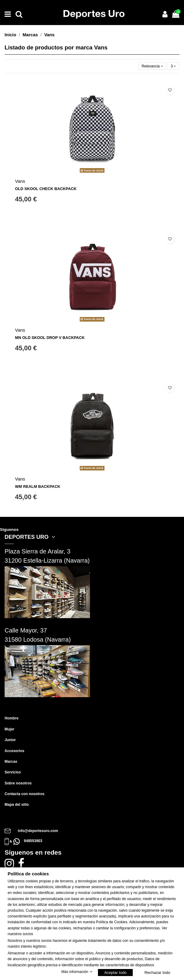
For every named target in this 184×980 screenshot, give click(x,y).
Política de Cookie (111, 922)
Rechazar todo (157, 973)
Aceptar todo (115, 973)
